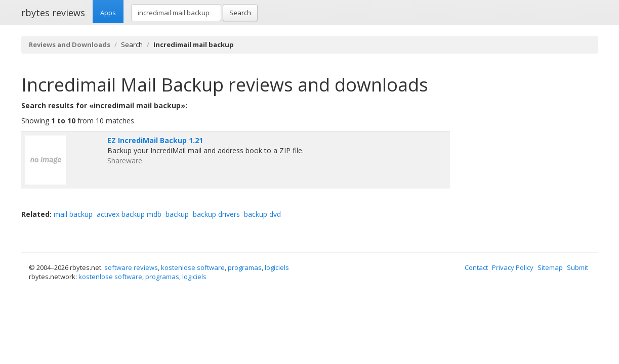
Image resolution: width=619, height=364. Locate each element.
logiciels (277, 267)
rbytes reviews (53, 13)
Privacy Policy (513, 267)
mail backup (73, 214)
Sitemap (550, 267)
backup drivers (216, 214)
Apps (108, 13)
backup (177, 214)
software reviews (131, 267)
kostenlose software (193, 267)
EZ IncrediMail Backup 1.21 (155, 140)
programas (245, 267)
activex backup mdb (129, 214)
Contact (476, 267)
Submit (577, 267)
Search (240, 13)
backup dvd (262, 214)
